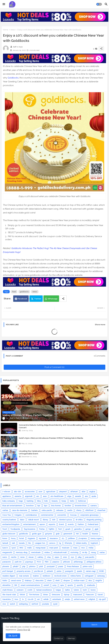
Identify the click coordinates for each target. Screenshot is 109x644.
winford (35, 604)
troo (16, 599)
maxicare (66, 548)
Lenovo (52, 543)
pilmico (32, 567)
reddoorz (46, 576)
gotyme (49, 534)
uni (38, 599)
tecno (93, 590)
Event (62, 524)
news (13, 30)
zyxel (55, 604)
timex (46, 595)
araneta (18, 496)
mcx (83, 548)
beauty (55, 501)
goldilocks (24, 292)
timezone (56, 595)
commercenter (47, 515)
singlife (99, 581)
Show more (100, 325)
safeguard (89, 576)
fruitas (42, 529)
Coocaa (73, 515)
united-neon (79, 599)
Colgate (18, 515)
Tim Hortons (34, 595)
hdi (77, 534)
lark (13, 543)
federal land (93, 524)
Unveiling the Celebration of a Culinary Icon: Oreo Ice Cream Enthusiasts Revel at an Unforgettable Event (57, 452)
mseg (93, 552)
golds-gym (37, 534)
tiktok (22, 595)
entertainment (30, 524)
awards (78, 496)
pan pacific (90, 557)
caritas (5, 510)
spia (62, 585)
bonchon (30, 506)
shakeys (28, 581)
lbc (30, 543)
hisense (95, 534)
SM (16, 585)
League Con (40, 543)
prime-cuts (87, 567)
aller (84, 492)
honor (5, 538)
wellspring (23, 604)
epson (42, 524)
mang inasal (41, 548)
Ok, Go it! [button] (13, 636)
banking (30, 501)
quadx (79, 571)
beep (64, 501)
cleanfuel (101, 510)
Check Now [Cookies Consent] (22, 630)
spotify (80, 585)
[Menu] (4, 4)
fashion (81, 524)
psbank (50, 571)
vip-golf (102, 599)
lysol (14, 548)
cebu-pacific (47, 510)
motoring (74, 552)
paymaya (29, 562)
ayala (94, 496)
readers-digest (9, 576)
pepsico (56, 562)
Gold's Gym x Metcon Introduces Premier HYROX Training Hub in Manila (51, 438)
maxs (75, 548)
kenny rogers (96, 538)
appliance (7, 496)
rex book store (60, 576)
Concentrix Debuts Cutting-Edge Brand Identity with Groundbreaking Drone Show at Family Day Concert (62, 426)
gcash (68, 529)
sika (90, 581)
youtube (45, 604)
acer (40, 492)
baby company (9, 501)
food (14, 292)
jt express (83, 538)
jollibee (72, 538)
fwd (60, 529)
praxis (61, 567)
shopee (67, 581)
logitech (94, 543)
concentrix (62, 515)
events (71, 524)
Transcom (90, 595)
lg (60, 543)
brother (68, 506)
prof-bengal (8, 571)
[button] (99, 4)
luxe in (5, 548)
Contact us (58, 638)
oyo (72, 557)
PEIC (47, 562)
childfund (89, 510)
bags (21, 501)
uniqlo (67, 599)
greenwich (68, 534)
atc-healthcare (57, 496)
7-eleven (6, 492)
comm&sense (31, 515)
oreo (65, 557)
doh (54, 520)
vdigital (92, 599)
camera (94, 506)
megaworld (7, 552)
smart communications (30, 585)
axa (86, 496)
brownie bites (81, 506)
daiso (22, 520)
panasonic (7, 562)
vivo (4, 604)
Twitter (38, 299)
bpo (46, 506)
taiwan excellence (44, 590)
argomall (29, 496)
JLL (63, 538)
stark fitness (8, 590)
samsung (101, 576)
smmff (46, 585)
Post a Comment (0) (54, 367)
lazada (22, 543)
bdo (46, 501)
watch (12, 604)
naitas (102, 552)
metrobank (36, 552)
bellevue (82, 501)
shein (49, 581)
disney (45, 520)
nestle (14, 557)
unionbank (57, 599)
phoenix (6, 567)
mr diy (85, 552)
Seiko (5, 581)
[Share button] (63, 299)
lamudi (5, 543)
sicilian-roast (79, 581)
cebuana (60, 510)
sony (54, 585)
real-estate (24, 576)
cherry (79, 510)
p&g (80, 557)
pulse (59, 571)
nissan (31, 557)
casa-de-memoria (20, 510)
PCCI (39, 562)
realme (36, 576)
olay (49, 557)
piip (24, 567)
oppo (57, 557)
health (85, 534)
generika (78, 529)
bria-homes (56, 506)
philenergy (78, 562)
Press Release (73, 567)
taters (76, 590)
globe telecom (9, 534)
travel (100, 595)
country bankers (9, 520)
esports (52, 524)
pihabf (16, 567)
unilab (46, 599)
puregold (69, 571)
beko (72, 501)
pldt (41, 567)
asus (45, 496)
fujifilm (51, 529)
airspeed (63, 492)
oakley (40, 557)
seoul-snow (16, 581)
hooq (13, 538)
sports (70, 585)
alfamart (74, 492)
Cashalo (34, 510)
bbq (39, 501)
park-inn (18, 562)
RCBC (102, 571)
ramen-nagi (91, 571)
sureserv (20, 590)
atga (69, 496)
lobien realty (81, 543)
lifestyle (68, 543)
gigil (97, 529)
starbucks (91, 585)
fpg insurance (30, 529)
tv (23, 599)
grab (58, 534)
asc (38, 496)
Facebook (23, 299)
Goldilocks (13, 78)
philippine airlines (94, 562)
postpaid (51, 567)
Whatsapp (53, 299)
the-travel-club (9, 595)
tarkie (67, 590)
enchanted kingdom (11, 524)
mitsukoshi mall (60, 552)
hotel (22, 538)
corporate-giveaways (89, 515)
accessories (30, 492)
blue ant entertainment (12, 506)
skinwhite (6, 585)
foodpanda (15, 529)
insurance (54, 538)
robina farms (76, 576)
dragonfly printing (94, 520)
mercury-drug (22, 552)
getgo (88, 529)
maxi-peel (54, 548)
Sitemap (71, 638)
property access (24, 571)
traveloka (7, 599)
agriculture (51, 492)
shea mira (39, 581)
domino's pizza (65, 520)
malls (30, 548)
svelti (30, 590)
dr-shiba (79, 520)
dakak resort (34, 520)
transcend (77, 595)
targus (58, 590)
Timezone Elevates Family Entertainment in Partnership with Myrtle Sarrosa (53, 464)
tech (85, 590)
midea (47, 552)
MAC (22, 548)
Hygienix (31, 538)
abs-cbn (18, 492)
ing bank (42, 538)
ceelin (70, 510)
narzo (5, 557)
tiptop (67, 595)
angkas (92, 492)
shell (58, 581)
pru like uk (39, 571)
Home (6, 30)
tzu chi (31, 599)
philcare (67, 562)
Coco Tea (7, 515)
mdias (91, 548)
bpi (39, 506)
